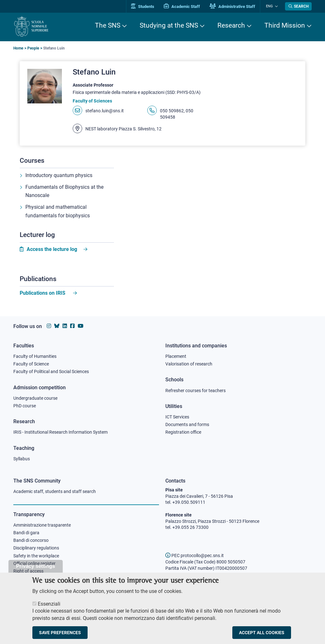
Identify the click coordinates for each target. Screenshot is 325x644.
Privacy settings (36, 569)
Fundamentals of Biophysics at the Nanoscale (64, 192)
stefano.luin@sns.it (105, 111)
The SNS (108, 25)
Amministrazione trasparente (42, 525)
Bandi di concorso (31, 541)
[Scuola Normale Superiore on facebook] (72, 325)
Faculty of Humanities (35, 355)
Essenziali (49, 606)
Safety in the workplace (36, 556)
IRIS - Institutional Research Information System (60, 432)
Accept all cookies (262, 635)
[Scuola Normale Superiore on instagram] (49, 325)
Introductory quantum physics (59, 176)
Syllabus (22, 459)
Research (231, 25)
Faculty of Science (31, 363)
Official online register (34, 564)
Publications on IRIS (43, 294)
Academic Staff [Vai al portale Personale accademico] (184, 7)
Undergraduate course (35, 398)
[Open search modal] (298, 6)
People (33, 48)
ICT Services (177, 417)
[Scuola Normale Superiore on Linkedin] (65, 325)
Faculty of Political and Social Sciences (51, 371)
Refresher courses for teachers (196, 390)
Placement (176, 355)
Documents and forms (187, 424)
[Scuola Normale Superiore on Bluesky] (57, 325)
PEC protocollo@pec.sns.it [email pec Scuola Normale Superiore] (195, 555)
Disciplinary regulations (36, 549)
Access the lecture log (52, 250)
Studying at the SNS (169, 25)
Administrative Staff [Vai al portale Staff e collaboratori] (235, 7)
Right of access (28, 572)
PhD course (25, 405)
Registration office (183, 432)
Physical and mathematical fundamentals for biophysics (58, 212)
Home (18, 48)
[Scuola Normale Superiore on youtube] (81, 325)
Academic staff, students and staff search (55, 491)
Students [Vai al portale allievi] (145, 7)
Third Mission (285, 25)
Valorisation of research (189, 363)
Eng (271, 6)
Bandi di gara (26, 533)
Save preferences (60, 635)
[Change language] (276, 6)
